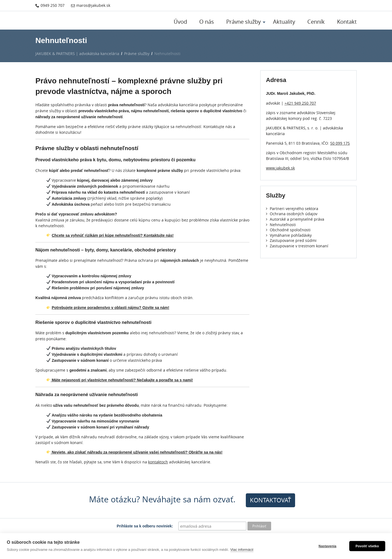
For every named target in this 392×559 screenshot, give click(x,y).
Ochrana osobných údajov (292, 214)
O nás (207, 22)
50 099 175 (340, 143)
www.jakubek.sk (280, 168)
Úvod (180, 22)
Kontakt (347, 22)
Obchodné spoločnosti (288, 230)
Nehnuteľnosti (281, 225)
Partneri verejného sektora (292, 209)
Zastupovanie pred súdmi (291, 240)
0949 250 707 (50, 5)
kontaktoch (158, 462)
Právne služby (244, 22)
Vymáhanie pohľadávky (289, 235)
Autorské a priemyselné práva (295, 219)
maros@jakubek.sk (91, 5)
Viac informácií (242, 550)
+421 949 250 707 (300, 103)
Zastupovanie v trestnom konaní (297, 246)
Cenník (316, 22)
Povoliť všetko (367, 546)
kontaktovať (270, 500)
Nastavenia (327, 546)
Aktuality (284, 22)
